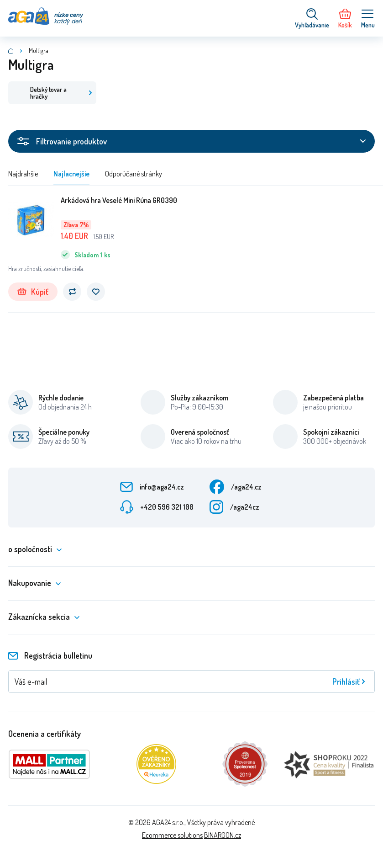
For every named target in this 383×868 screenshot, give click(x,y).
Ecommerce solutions (172, 835)
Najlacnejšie (71, 174)
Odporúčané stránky (134, 174)
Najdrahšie (23, 174)
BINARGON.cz (223, 835)
